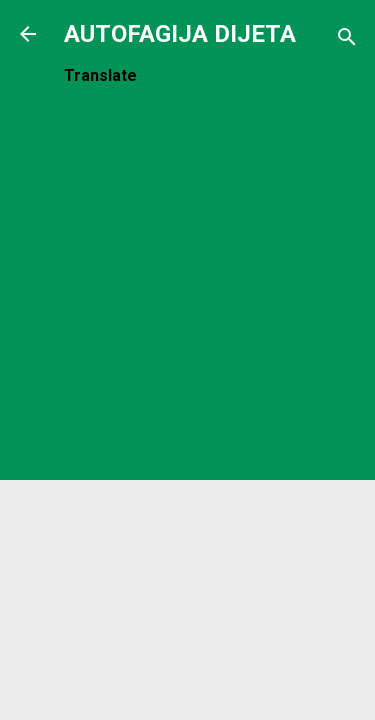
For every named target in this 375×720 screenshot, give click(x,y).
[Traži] (347, 40)
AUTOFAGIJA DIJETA (180, 34)
